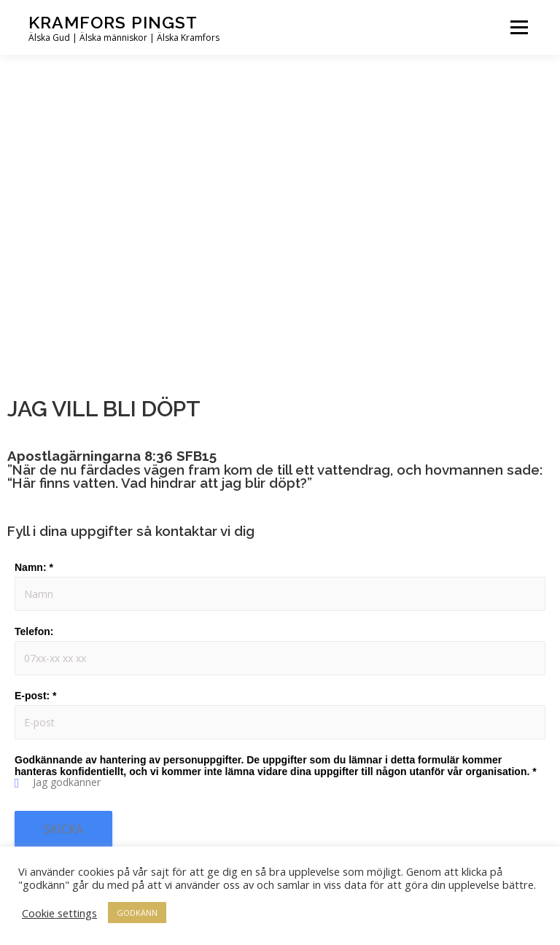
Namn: (34, 567)
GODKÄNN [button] (137, 913)
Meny (518, 27)
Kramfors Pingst (113, 22)
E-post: (36, 696)
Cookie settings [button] (59, 913)
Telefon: (34, 631)
